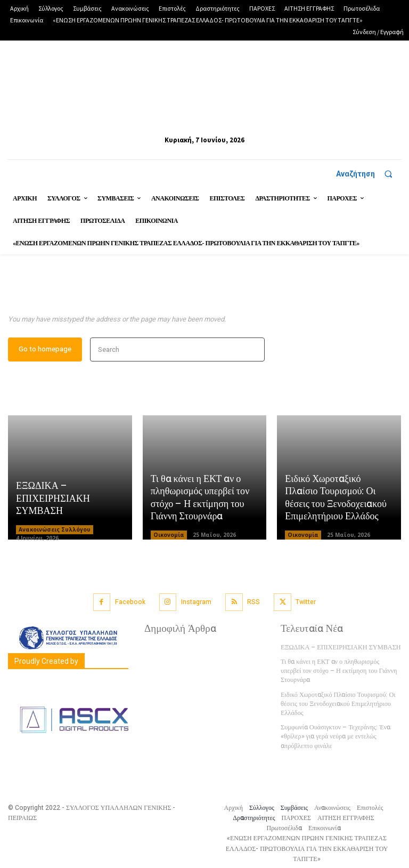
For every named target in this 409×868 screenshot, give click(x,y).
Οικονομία (169, 536)
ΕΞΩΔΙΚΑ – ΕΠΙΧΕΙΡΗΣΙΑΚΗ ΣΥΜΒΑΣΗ (53, 500)
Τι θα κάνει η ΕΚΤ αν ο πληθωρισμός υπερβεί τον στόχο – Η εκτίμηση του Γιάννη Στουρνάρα (200, 499)
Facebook (131, 602)
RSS (253, 602)
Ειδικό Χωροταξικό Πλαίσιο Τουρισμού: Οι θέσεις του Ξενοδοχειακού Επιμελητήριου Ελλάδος (335, 499)
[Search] (253, 351)
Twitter (305, 602)
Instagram (196, 602)
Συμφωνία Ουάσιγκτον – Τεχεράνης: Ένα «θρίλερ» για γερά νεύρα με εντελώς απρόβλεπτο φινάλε (334, 735)
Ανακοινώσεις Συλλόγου (55, 531)
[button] (369, 174)
